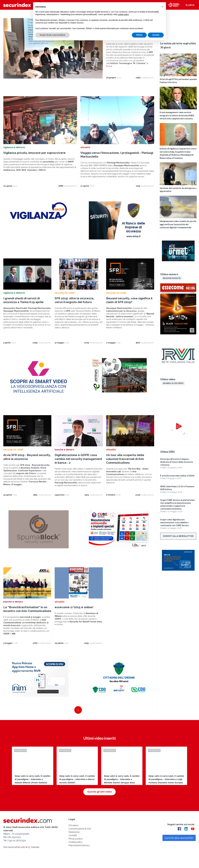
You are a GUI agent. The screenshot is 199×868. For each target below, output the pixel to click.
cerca (190, 5)
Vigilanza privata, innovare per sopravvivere (34, 158)
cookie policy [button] (123, 14)
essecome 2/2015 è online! (74, 613)
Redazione (74, 838)
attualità (85, 153)
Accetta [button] (156, 35)
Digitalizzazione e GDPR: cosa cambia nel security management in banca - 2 (78, 465)
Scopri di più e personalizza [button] (52, 35)
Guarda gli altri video (99, 797)
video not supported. (178, 23)
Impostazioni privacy (79, 851)
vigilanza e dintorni (14, 153)
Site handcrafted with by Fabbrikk (21, 853)
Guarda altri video (173, 383)
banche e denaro (64, 455)
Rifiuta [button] (139, 35)
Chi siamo (73, 831)
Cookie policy (75, 848)
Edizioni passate (172, 278)
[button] (162, 7)
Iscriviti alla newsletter (178, 536)
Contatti (73, 841)
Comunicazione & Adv (80, 835)
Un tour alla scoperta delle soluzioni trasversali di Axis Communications (125, 465)
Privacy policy (76, 845)
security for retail (65, 299)
